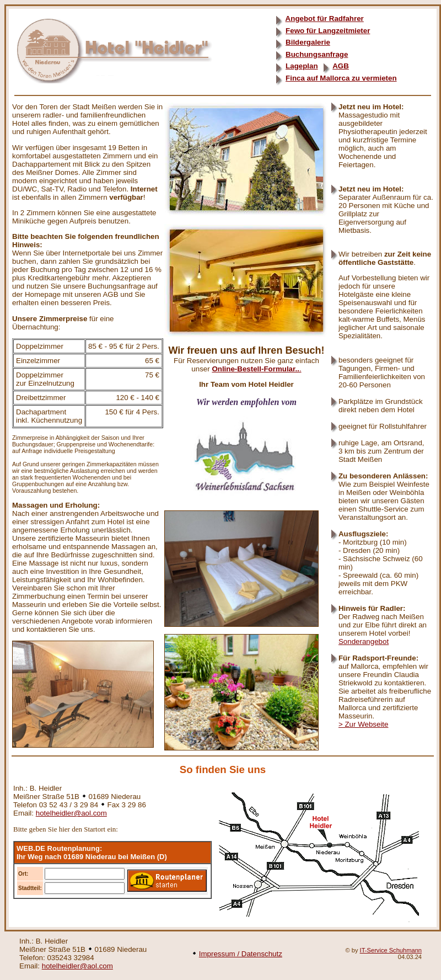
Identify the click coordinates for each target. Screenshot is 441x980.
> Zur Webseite (364, 724)
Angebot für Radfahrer (325, 18)
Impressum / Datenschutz (241, 954)
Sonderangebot (364, 641)
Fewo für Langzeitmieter (328, 31)
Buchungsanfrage (317, 54)
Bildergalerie (308, 42)
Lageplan (302, 66)
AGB (341, 66)
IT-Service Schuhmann (391, 950)
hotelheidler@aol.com (71, 813)
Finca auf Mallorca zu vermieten (341, 78)
